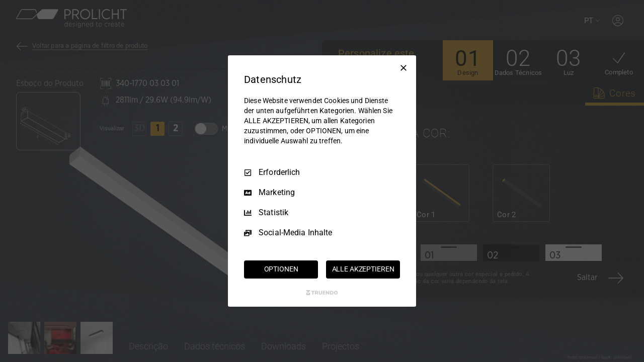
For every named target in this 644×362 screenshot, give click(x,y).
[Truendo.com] (322, 293)
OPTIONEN (281, 269)
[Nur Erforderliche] (404, 68)
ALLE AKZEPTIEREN (363, 269)
